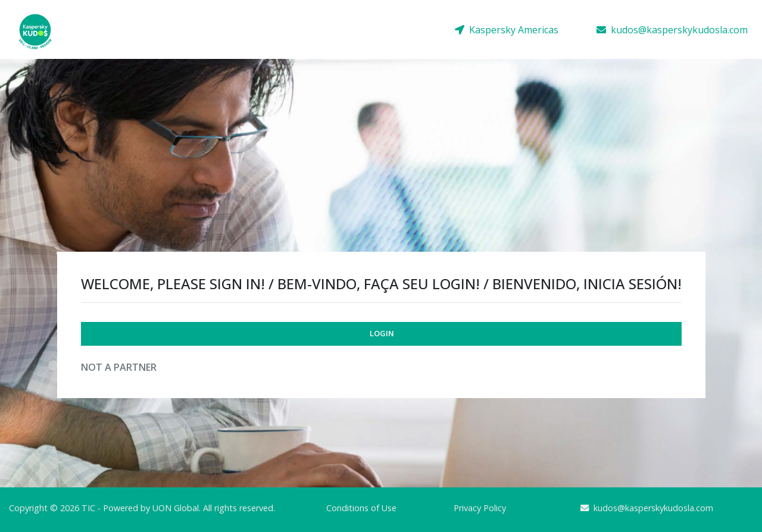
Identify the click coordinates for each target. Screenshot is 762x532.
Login (382, 333)
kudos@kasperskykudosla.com (672, 30)
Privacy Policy (480, 508)
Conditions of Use (361, 508)
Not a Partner (119, 367)
